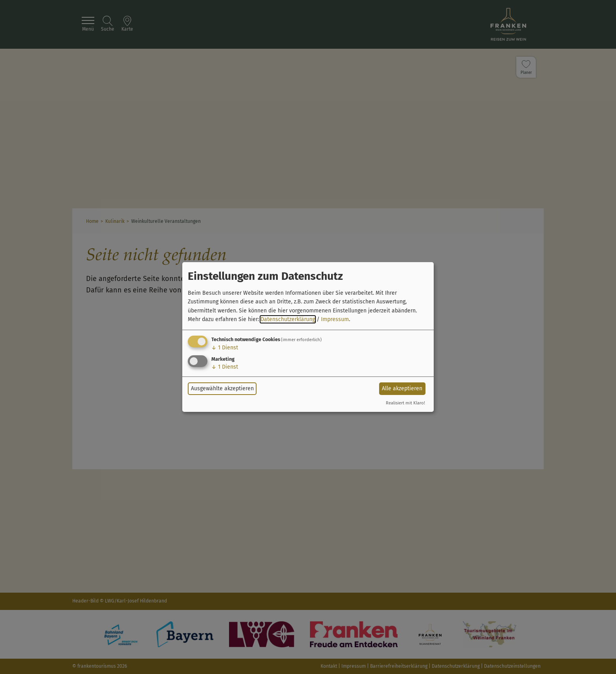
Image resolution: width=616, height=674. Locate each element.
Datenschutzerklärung (288, 319)
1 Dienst (225, 348)
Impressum (335, 319)
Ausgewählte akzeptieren (222, 388)
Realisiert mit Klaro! (405, 403)
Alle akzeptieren (402, 388)
